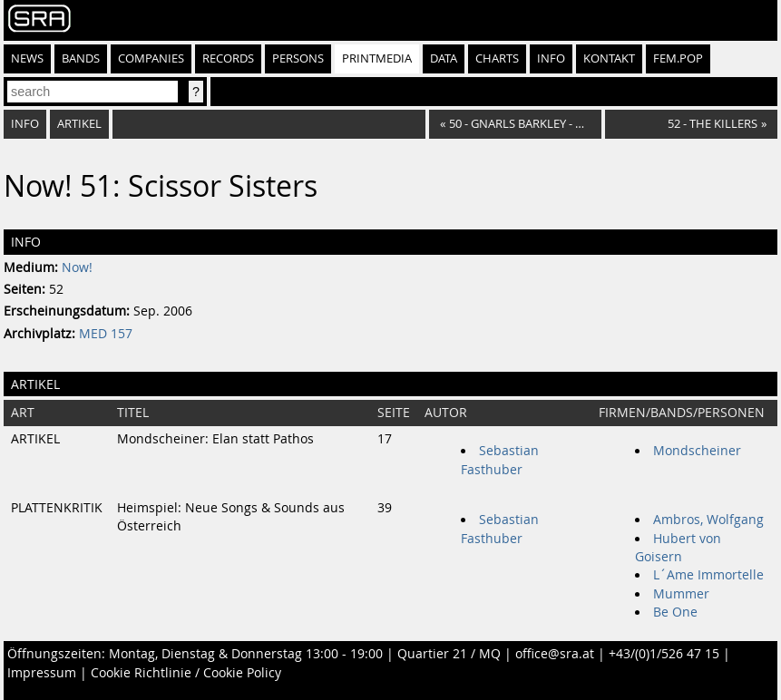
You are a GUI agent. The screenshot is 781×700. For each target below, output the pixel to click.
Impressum (42, 673)
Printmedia (377, 58)
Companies (151, 58)
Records (228, 58)
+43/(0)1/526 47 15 (664, 654)
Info (551, 58)
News (27, 58)
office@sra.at (555, 654)
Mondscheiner (697, 451)
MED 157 (106, 334)
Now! (77, 267)
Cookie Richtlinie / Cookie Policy (186, 673)
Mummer (681, 594)
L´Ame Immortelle (708, 575)
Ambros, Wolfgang (708, 520)
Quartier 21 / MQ (449, 654)
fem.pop (678, 58)
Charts (497, 58)
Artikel (79, 124)
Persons (298, 58)
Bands (81, 58)
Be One (675, 612)
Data (444, 58)
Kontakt (609, 58)
